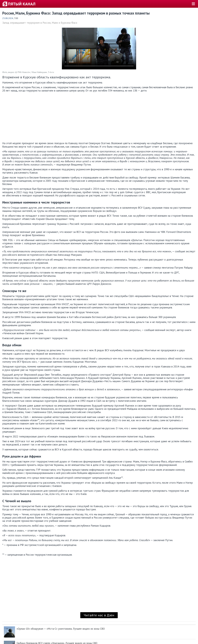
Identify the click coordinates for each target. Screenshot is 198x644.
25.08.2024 (8, 18)
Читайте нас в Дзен (99, 615)
